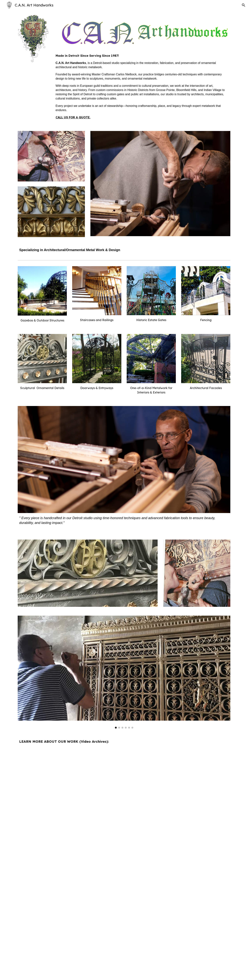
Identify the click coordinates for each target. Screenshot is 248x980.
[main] (142, 86)
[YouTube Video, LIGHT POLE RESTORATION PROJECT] (178, 865)
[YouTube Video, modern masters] (69, 865)
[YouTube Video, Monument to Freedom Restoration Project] (69, 940)
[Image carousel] (124, 672)
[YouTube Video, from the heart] (178, 790)
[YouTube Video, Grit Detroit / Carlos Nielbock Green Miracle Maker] (69, 790)
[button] (244, 5)
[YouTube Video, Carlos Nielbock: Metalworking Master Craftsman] (178, 940)
